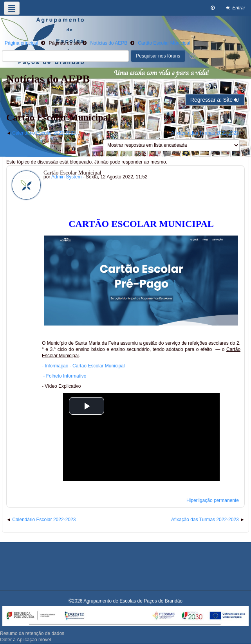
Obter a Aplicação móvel (25, 640)
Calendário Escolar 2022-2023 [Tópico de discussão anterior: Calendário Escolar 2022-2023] (44, 133)
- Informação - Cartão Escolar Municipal (83, 366)
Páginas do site (65, 43)
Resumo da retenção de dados (32, 633)
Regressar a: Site (215, 100)
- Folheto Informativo (65, 376)
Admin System (66, 177)
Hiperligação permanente (213, 500)
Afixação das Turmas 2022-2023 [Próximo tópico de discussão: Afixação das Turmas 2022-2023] (205, 133)
